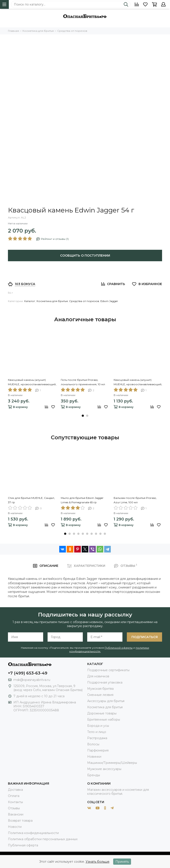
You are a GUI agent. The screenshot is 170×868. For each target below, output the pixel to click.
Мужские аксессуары (104, 769)
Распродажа (97, 738)
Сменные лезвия (100, 695)
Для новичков (98, 676)
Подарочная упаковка (105, 682)
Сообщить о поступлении (85, 256)
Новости (15, 827)
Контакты (15, 802)
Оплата (14, 796)
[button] (83, 416)
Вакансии (16, 814)
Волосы (93, 744)
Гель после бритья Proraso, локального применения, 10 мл (83, 382)
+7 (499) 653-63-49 (28, 673)
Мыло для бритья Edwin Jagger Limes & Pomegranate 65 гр (82, 500)
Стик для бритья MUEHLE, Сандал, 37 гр (31, 500)
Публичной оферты (119, 648)
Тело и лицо (97, 732)
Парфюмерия (98, 750)
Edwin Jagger (109, 301)
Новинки (94, 757)
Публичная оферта (23, 845)
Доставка (15, 790)
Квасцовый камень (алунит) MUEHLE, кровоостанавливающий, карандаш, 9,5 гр (138, 382)
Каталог (30, 301)
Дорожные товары (102, 713)
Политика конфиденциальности (33, 833)
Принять (122, 862)
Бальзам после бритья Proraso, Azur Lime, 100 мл (135, 500)
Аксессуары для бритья (106, 701)
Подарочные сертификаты (108, 670)
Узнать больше (98, 862)
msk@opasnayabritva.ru (32, 680)
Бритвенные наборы (104, 720)
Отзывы (14, 808)
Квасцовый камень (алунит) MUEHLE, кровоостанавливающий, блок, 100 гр (32, 382)
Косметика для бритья (52, 301)
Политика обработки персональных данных (43, 839)
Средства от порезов (84, 301)
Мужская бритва (100, 689)
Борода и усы (98, 726)
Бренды (94, 775)
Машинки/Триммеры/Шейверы (112, 763)
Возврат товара (20, 821)
